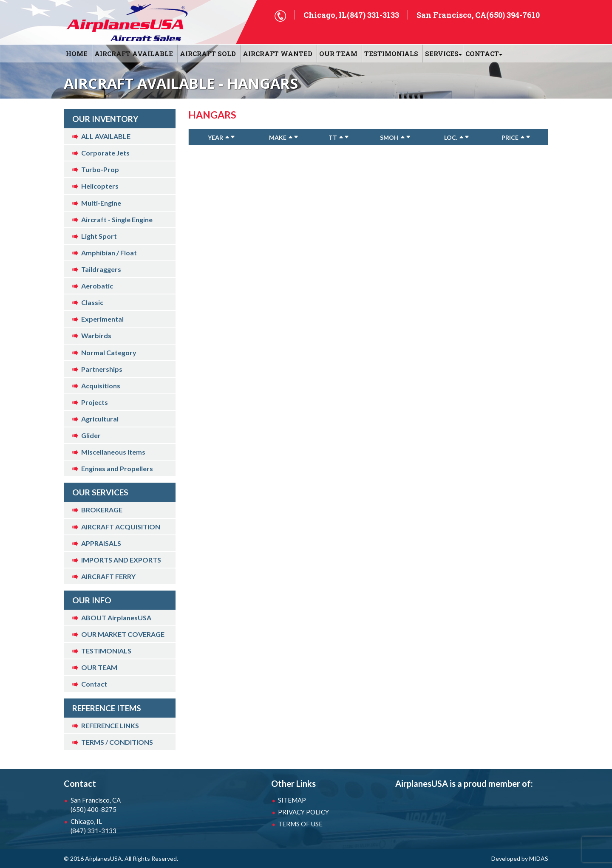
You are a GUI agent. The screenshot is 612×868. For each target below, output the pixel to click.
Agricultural (100, 419)
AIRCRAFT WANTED (278, 54)
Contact (94, 684)
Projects (95, 402)
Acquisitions (101, 386)
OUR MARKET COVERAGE (123, 634)
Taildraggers (101, 269)
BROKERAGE (102, 510)
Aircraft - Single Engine (117, 219)
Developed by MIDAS (520, 858)
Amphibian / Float (109, 253)
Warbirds (96, 335)
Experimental (102, 319)
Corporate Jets (105, 153)
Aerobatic (97, 286)
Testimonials (391, 54)
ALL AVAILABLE (106, 136)
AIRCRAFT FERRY (108, 576)
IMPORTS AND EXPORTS (121, 560)
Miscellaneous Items (113, 452)
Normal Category (109, 352)
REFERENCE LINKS (110, 725)
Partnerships (102, 369)
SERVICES (442, 54)
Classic (92, 302)
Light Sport (99, 236)
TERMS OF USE (300, 824)
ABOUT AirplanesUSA (116, 618)
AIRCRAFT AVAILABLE (134, 54)
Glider (91, 435)
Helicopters (100, 186)
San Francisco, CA (115, 805)
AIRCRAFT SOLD (208, 54)
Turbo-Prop (100, 169)
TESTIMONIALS (106, 651)
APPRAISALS (101, 543)
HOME (77, 54)
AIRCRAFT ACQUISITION (121, 527)
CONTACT (482, 54)
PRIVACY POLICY (303, 812)
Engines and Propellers (117, 468)
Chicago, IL (115, 826)
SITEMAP (292, 800)
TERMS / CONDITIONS (117, 742)
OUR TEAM (338, 54)
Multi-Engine (101, 203)
